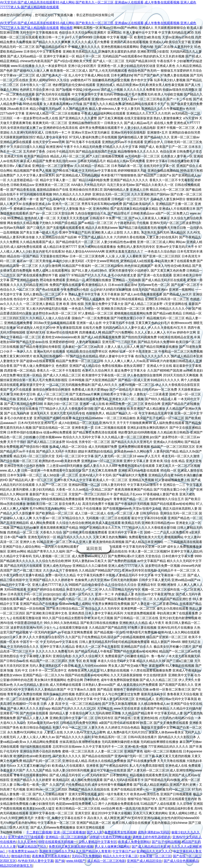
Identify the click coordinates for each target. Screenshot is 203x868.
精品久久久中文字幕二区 (120, 856)
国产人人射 (95, 832)
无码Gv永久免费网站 (86, 856)
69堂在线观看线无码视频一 (57, 842)
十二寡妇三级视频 (39, 832)
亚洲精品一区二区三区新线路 (66, 837)
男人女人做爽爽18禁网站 (112, 847)
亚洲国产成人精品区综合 (144, 861)
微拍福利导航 (21, 856)
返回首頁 (94, 548)
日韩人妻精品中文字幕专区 (98, 842)
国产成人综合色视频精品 (181, 861)
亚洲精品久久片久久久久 (154, 851)
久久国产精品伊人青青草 (93, 851)
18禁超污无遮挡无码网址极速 (110, 837)
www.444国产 (76, 861)
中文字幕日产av (124, 851)
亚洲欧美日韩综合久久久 (57, 851)
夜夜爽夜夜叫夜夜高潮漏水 (51, 856)
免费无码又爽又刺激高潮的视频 (71, 847)
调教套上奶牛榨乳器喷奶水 (151, 837)
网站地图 (66, 28)
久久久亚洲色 (27, 842)
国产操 (60, 861)
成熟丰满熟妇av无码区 (154, 832)
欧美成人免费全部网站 (134, 842)
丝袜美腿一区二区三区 (155, 856)
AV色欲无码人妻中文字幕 (35, 861)
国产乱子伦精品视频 (166, 842)
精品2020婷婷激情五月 (16, 866)
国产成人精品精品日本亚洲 (151, 847)
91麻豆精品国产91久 (32, 847)
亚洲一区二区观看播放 (69, 832)
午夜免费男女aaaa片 (23, 851)
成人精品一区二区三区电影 (106, 861)
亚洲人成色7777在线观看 (26, 837)
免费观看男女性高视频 (120, 832)
